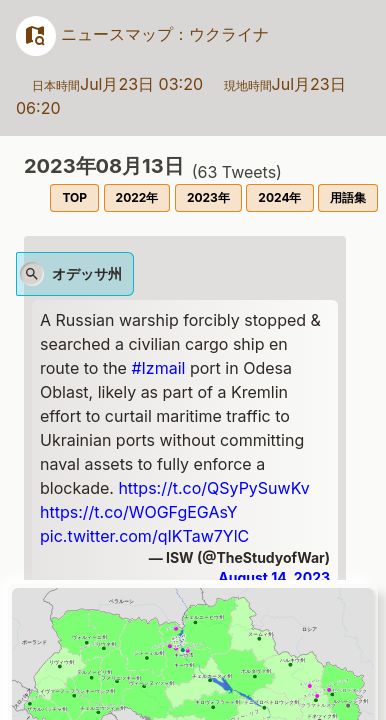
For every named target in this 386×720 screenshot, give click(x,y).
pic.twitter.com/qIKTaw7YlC (144, 536)
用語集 (348, 197)
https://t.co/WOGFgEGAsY (139, 512)
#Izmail (158, 368)
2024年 (279, 197)
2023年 (208, 197)
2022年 (137, 197)
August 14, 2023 (274, 577)
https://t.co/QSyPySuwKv (213, 488)
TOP (74, 197)
